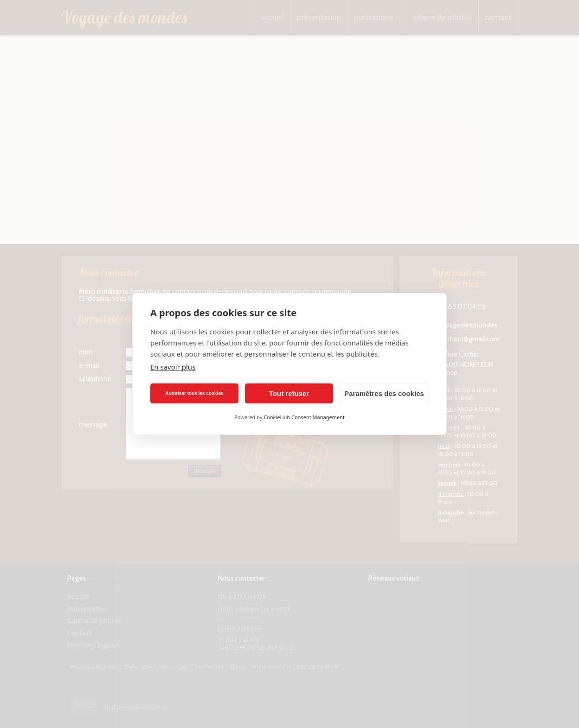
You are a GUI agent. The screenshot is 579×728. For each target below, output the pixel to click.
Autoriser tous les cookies (194, 393)
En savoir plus (173, 367)
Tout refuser (289, 393)
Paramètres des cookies (384, 393)
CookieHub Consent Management (304, 417)
